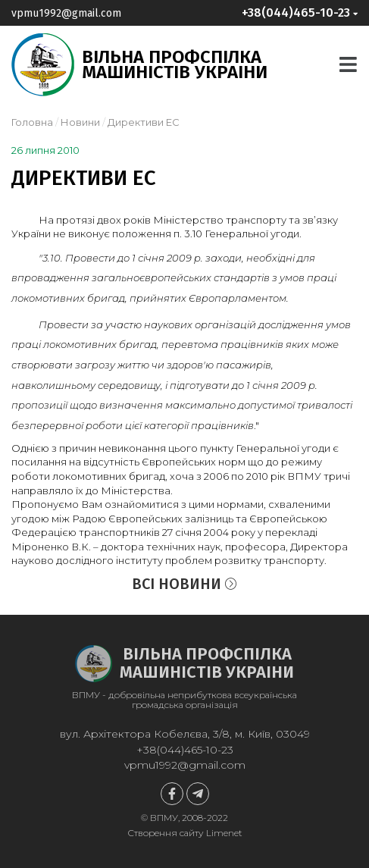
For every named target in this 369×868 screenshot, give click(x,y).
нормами (240, 504)
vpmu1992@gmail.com (66, 13)
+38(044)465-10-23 (185, 750)
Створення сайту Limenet (185, 833)
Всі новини (184, 584)
